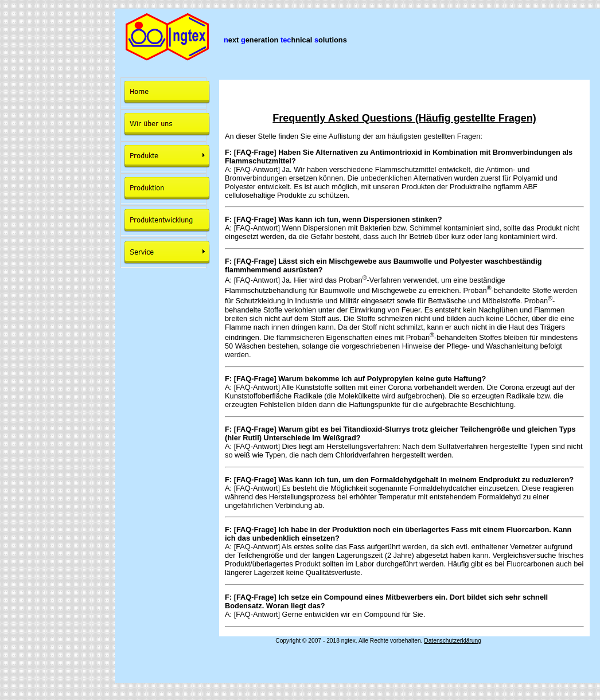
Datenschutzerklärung (453, 641)
